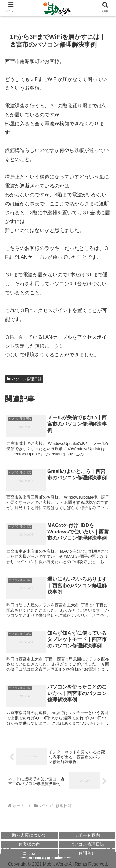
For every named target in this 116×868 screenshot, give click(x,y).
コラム (29, 853)
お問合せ (87, 853)
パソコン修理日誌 (24, 379)
